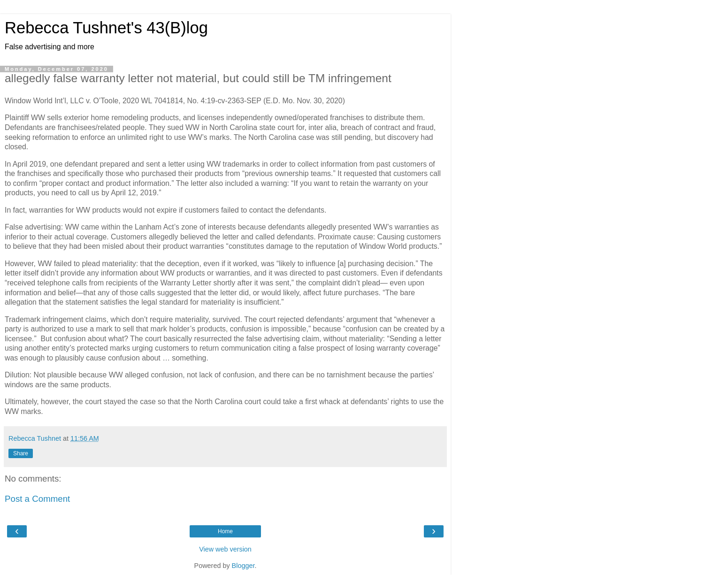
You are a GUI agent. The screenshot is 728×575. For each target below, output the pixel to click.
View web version (225, 549)
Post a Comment (37, 499)
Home (225, 531)
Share (21, 453)
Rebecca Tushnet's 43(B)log (106, 28)
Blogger (243, 566)
